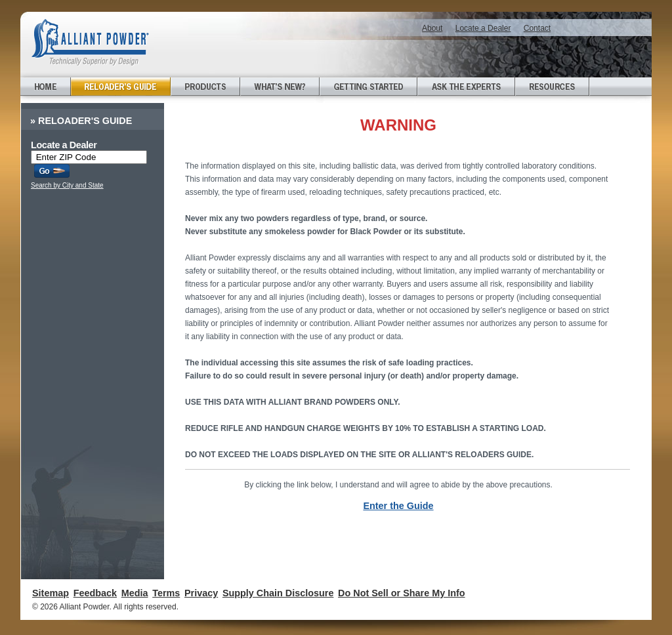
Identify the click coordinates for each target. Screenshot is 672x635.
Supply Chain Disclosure (278, 593)
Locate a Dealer (483, 28)
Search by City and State (67, 185)
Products (205, 87)
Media (135, 593)
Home (46, 87)
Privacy (201, 593)
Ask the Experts (466, 87)
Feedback (95, 593)
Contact (537, 28)
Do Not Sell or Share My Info (402, 593)
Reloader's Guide (121, 87)
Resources (553, 87)
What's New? (280, 87)
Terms (166, 593)
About (432, 28)
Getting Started (368, 87)
